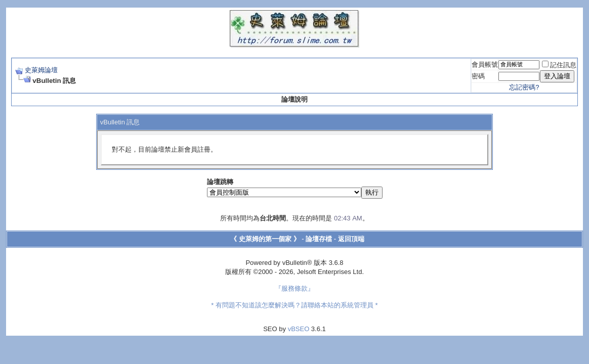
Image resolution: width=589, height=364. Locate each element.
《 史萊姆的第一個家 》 (265, 239)
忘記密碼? (524, 87)
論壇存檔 (319, 239)
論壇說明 (294, 99)
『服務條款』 (294, 288)
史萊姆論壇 (41, 70)
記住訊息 (559, 65)
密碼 (478, 76)
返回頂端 (351, 239)
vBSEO (299, 329)
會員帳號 (485, 64)
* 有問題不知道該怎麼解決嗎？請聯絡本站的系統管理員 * (294, 305)
